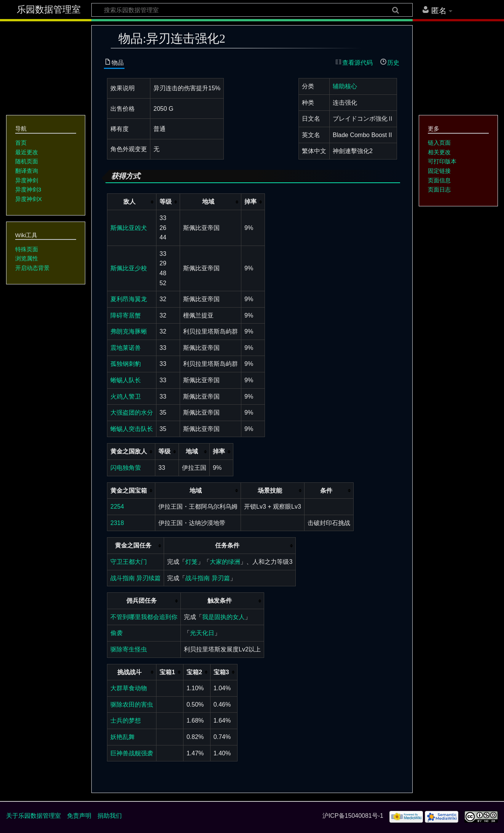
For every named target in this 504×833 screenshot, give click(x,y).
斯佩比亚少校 (129, 268)
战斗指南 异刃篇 (207, 578)
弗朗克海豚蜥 (129, 331)
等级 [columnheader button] (166, 202)
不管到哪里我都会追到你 (144, 617)
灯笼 (191, 562)
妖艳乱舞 (123, 737)
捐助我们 (110, 816)
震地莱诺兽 (126, 348)
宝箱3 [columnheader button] (221, 672)
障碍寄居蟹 (126, 315)
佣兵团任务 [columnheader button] (142, 601)
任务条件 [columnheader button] (227, 545)
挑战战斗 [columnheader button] (129, 672)
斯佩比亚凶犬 (129, 228)
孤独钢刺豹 (126, 364)
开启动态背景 (32, 268)
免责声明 (79, 816)
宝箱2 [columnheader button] (194, 672)
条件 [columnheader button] (326, 491)
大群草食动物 (129, 688)
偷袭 (116, 633)
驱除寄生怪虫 (129, 649)
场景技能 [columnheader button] (270, 491)
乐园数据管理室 (49, 10)
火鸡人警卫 (126, 397)
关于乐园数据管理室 (33, 816)
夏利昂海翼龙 (129, 299)
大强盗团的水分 (132, 413)
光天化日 (202, 633)
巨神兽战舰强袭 (132, 753)
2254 (117, 507)
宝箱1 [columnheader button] (167, 672)
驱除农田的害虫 (132, 705)
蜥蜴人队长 (126, 380)
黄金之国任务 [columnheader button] (133, 545)
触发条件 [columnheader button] (220, 601)
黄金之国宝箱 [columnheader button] (129, 491)
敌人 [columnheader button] (129, 202)
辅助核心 (345, 86)
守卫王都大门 (129, 562)
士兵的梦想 (126, 720)
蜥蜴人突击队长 (132, 429)
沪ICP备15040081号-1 (353, 816)
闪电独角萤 (126, 468)
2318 (117, 523)
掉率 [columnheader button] (250, 202)
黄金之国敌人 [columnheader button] (129, 451)
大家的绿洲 (225, 562)
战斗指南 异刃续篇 (136, 578)
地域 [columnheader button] (208, 202)
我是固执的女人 (223, 617)
